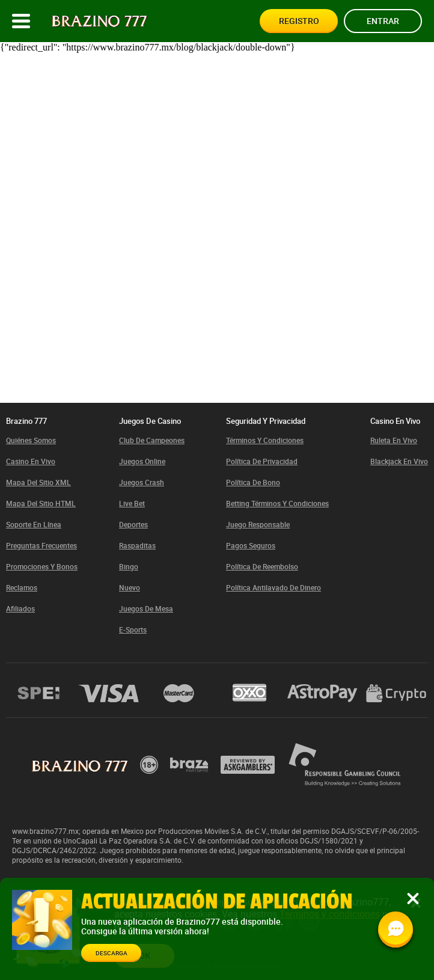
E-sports (133, 629)
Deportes (133, 524)
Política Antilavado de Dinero (274, 587)
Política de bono (253, 482)
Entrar (383, 21)
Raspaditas (137, 545)
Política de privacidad (262, 461)
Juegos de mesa (146, 608)
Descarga (112, 953)
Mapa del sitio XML (38, 482)
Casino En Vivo (31, 461)
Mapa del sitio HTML (41, 503)
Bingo (129, 566)
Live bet (132, 503)
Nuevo (130, 587)
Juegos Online (142, 461)
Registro (299, 21)
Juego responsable (258, 524)
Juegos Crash (142, 482)
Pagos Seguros (251, 545)
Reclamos (22, 587)
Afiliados (20, 608)
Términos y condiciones (265, 440)
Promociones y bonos (42, 566)
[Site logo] (99, 21)
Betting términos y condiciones (277, 503)
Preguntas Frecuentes (41, 545)
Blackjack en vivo (399, 461)
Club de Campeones (152, 440)
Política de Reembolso (262, 566)
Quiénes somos (31, 440)
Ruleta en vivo (394, 440)
